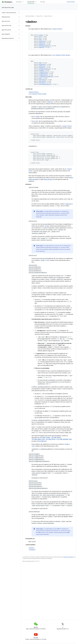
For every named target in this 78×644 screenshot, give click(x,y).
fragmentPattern (44, 72)
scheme (41, 35)
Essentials (19, 2)
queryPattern (43, 80)
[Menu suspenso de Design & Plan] (37, 2)
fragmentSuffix (43, 75)
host (40, 37)
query (41, 78)
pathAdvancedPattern (45, 46)
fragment (41, 70)
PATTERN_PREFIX (56, 437)
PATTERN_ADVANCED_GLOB (64, 439)
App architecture (8, 8)
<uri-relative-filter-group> (61, 55)
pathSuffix (42, 44)
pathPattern (42, 41)
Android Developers (30, 16)
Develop (43, 2)
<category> (32, 550)
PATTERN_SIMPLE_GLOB (38, 439)
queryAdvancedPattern (45, 84)
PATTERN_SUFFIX (51, 439)
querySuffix (42, 83)
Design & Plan (39, 16)
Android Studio (71, 2)
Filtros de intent (48, 179)
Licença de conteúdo (68, 557)
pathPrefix (42, 43)
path (40, 40)
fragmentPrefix (43, 73)
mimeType (42, 47)
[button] (9, 13)
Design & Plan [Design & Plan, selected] (31, 2)
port (40, 38)
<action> (31, 548)
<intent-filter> (57, 29)
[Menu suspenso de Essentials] (24, 2)
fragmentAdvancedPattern (46, 77)
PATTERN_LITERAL (45, 437)
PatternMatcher (42, 441)
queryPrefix (42, 81)
